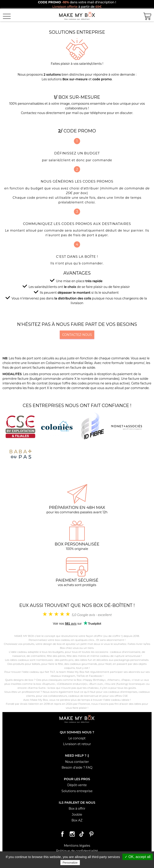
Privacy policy (90, 862)
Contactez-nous (77, 335)
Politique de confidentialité (77, 851)
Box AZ (77, 820)
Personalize (70, 863)
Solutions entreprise (77, 791)
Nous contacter (77, 762)
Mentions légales (77, 846)
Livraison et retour (77, 744)
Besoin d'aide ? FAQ (77, 768)
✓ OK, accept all (138, 857)
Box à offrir (77, 809)
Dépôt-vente (77, 785)
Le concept (77, 738)
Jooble (77, 815)
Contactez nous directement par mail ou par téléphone (63, 113)
